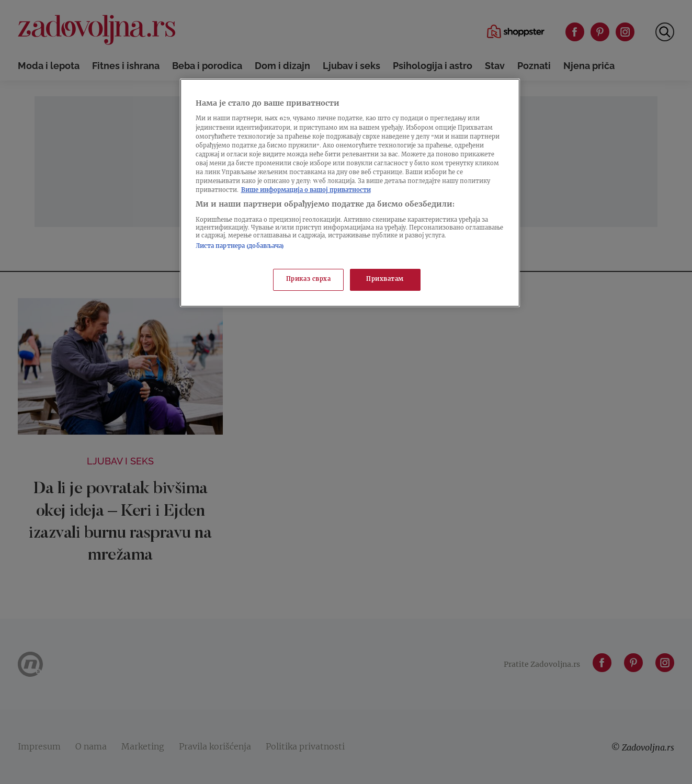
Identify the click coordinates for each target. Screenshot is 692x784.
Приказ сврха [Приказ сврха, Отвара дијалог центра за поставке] (309, 280)
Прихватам (385, 280)
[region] (350, 193)
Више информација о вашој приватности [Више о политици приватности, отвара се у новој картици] (306, 191)
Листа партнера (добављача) (240, 247)
